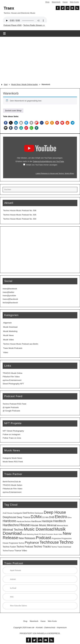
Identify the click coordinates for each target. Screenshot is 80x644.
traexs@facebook (10, 299)
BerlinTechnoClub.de (12, 482)
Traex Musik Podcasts (13, 348)
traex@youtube (9, 296)
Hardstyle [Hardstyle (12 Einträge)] (47, 521)
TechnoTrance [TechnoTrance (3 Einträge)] (8, 551)
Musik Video (8, 340)
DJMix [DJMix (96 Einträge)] (36, 517)
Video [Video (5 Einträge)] (24, 551)
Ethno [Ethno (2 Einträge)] (70, 517)
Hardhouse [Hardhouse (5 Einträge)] (36, 521)
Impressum (62, 627)
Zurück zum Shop (13, 111)
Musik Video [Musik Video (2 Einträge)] (58, 534)
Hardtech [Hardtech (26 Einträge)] (60, 521)
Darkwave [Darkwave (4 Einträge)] (39, 513)
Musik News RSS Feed (13, 462)
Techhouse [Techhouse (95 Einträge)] (49, 542)
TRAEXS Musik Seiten (12, 485)
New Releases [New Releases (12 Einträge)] (27, 538)
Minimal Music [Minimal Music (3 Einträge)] (62, 526)
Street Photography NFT (13, 384)
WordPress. (54, 633)
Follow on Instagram (11, 434)
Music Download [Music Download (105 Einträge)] (39, 529)
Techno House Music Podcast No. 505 (20, 215)
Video (6, 352)
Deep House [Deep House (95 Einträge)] (55, 512)
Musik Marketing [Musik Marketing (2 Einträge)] (28, 534)
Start (6, 84)
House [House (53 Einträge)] (25, 525)
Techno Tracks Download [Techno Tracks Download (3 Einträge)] (61, 547)
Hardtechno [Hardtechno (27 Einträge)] (11, 525)
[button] (6, 123)
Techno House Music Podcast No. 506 (20, 210)
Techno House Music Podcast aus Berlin (21, 344)
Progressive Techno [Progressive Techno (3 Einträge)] (17, 543)
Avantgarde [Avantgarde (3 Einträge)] (18, 513)
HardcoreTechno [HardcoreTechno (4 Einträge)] (24, 521)
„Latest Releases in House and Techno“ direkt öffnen (55, 173)
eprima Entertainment (12, 380)
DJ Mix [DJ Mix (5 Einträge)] (46, 517)
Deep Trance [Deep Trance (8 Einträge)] (23, 517)
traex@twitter (8, 292)
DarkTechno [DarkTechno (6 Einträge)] (28, 513)
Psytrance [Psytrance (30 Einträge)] (32, 543)
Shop (47, 2)
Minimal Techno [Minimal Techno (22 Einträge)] (13, 530)
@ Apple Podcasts (11, 407)
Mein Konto (74, 2)
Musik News (8, 335)
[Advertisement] (40, 59)
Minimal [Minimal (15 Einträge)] (52, 525)
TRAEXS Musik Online (12, 373)
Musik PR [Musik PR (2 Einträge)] (38, 534)
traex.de (31, 627)
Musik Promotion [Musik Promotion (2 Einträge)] (47, 534)
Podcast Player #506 (13, 25)
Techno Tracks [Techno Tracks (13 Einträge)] (42, 547)
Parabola (41, 633)
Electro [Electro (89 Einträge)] (61, 517)
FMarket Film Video (11, 377)
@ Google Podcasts (11, 411)
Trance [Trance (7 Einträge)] (18, 550)
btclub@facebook (10, 303)
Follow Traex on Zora (12, 438)
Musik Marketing (10, 331)
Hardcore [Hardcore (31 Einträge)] (9, 521)
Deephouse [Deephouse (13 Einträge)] (9, 517)
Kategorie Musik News (12, 458)
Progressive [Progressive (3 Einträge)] (56, 539)
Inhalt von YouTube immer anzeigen (42, 165)
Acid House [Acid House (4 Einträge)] (8, 513)
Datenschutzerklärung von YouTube (48, 161)
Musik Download (10, 327)
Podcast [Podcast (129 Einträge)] (43, 538)
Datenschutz (50, 627)
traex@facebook (10, 289)
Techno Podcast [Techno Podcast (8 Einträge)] (25, 547)
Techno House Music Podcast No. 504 (20, 219)
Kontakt (39, 627)
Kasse (65, 2)
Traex (9, 8)
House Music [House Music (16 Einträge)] (38, 525)
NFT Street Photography (13, 431)
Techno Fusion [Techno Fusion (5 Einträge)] (9, 547)
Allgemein (7, 323)
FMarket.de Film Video (12, 489)
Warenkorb (56, 2)
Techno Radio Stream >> (34, 25)
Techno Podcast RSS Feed (14, 404)
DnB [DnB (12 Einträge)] (52, 517)
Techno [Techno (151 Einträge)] (66, 542)
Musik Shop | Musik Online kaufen (25, 84)
